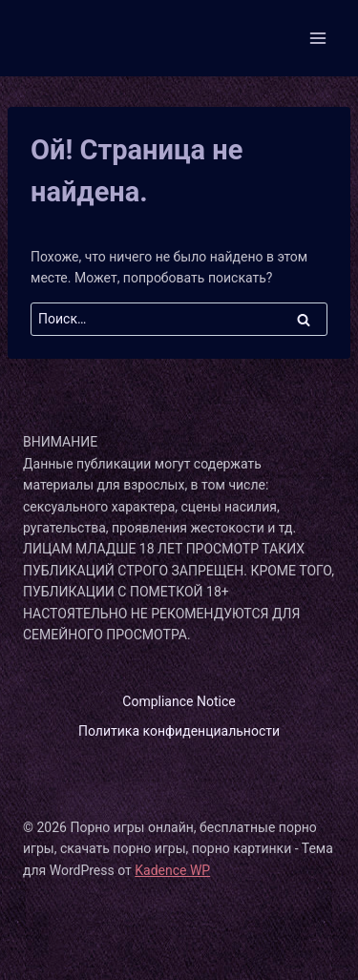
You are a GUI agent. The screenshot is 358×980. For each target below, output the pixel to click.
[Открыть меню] (317, 38)
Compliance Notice (179, 701)
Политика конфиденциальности (179, 731)
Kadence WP (172, 870)
